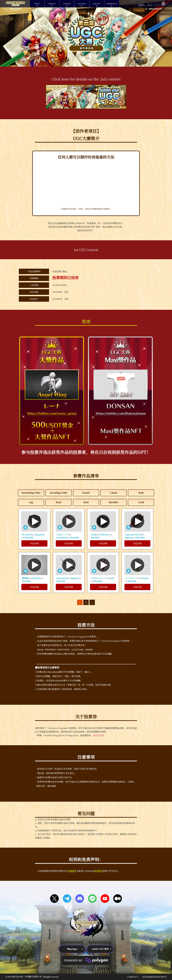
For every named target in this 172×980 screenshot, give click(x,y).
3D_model (27, 535)
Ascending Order (59, 493)
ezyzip (94, 535)
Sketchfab (29, 538)
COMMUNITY (112, 4)
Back (86, 502)
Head (58, 502)
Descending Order (31, 493)
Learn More (82, 4)
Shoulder (114, 502)
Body (141, 493)
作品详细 (34, 543)
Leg (31, 502)
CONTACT (97, 4)
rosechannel (62, 538)
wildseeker (105, 535)
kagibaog (129, 538)
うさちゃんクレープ (99, 578)
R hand (86, 493)
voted (141, 502)
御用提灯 (26, 578)
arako (112, 578)
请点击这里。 (100, 735)
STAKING (67, 4)
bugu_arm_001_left (134, 535)
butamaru (36, 578)
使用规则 (98, 871)
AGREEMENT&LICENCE (154, 977)
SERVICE (52, 4)
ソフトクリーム (131, 578)
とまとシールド (63, 535)
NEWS (37, 4)
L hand (113, 493)
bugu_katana (62, 578)
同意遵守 (72, 871)
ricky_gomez (39, 535)
